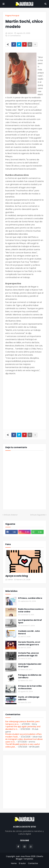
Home (14, 863)
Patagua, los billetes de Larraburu (30, 676)
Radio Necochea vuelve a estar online (31, 610)
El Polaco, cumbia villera (30, 598)
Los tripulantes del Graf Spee (30, 621)
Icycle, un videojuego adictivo (29, 698)
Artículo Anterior (11, 515)
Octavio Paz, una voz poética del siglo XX (28, 654)
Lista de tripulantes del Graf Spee (30, 665)
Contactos (33, 863)
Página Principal (12, 16)
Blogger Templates (25, 859)
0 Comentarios (14, 36)
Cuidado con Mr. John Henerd (29, 632)
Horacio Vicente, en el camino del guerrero (29, 643)
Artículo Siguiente (38, 515)
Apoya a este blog (17, 576)
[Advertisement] (24, 403)
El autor (22, 863)
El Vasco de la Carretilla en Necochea (30, 687)
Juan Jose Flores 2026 (25, 856)
